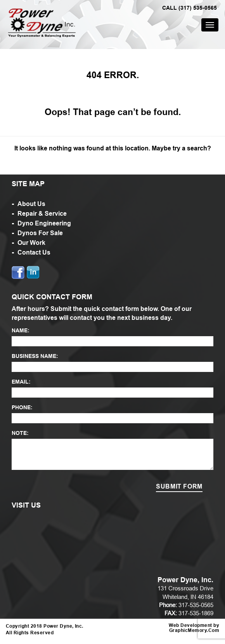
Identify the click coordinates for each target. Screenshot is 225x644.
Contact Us (34, 252)
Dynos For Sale (40, 233)
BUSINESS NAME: (35, 356)
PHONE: (22, 407)
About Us (31, 204)
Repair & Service (42, 214)
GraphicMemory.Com (194, 631)
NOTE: (20, 433)
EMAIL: (21, 382)
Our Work (31, 243)
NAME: (21, 330)
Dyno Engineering (44, 223)
